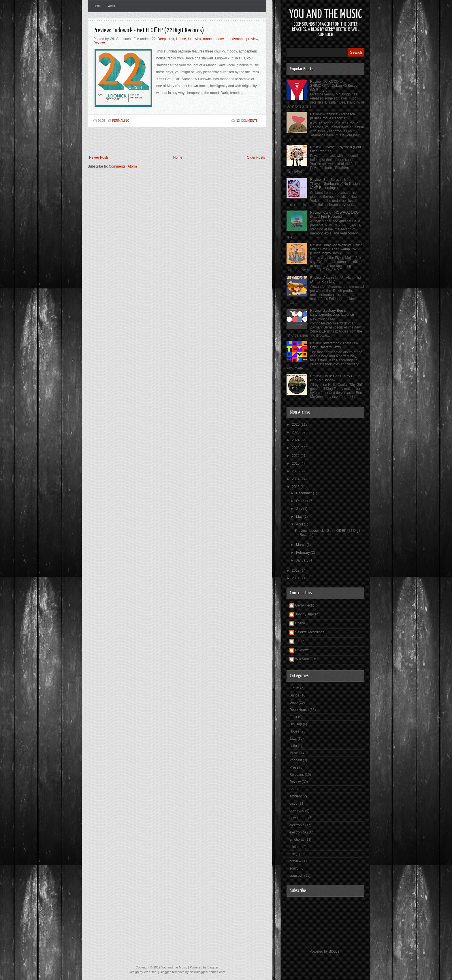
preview (252, 39)
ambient (296, 796)
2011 (296, 578)
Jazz (293, 739)
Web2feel (150, 972)
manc (207, 39)
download (297, 811)
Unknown (302, 650)
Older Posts (256, 157)
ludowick (195, 39)
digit (171, 39)
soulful (294, 868)
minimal (295, 847)
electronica (298, 832)
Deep (162, 39)
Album (294, 688)
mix (292, 854)
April (300, 524)
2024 (296, 440)
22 (154, 39)
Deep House (299, 710)
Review (99, 43)
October (303, 501)
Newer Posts (99, 157)
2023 (296, 448)
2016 (296, 463)
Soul (293, 789)
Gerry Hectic (305, 605)
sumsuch (296, 876)
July (300, 509)
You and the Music (326, 15)
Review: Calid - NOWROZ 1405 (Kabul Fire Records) (335, 215)
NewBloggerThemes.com (207, 972)
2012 (296, 570)
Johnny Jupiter (306, 614)
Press (294, 767)
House (181, 39)
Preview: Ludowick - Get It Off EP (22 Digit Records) (149, 30)
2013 (296, 487)
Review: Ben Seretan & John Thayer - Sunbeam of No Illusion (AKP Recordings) (335, 184)
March (301, 545)
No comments (247, 121)
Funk (293, 717)
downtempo (298, 818)
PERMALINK (120, 121)
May (300, 517)
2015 (296, 471)
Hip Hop (296, 724)
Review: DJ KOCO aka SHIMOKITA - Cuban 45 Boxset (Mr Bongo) (334, 86)
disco (293, 803)
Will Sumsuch (306, 659)
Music (294, 753)
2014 (296, 479)
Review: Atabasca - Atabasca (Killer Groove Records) (333, 116)
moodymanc (235, 39)
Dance (294, 695)
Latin (293, 746)
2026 (296, 425)
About (113, 6)
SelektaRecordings (310, 632)
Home (98, 6)
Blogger (335, 951)
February (303, 553)
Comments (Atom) (123, 166)
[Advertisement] (155, 141)
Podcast (296, 760)
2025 (296, 432)
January (303, 560)
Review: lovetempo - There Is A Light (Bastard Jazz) (334, 345)
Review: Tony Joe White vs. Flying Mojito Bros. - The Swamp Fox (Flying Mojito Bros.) (336, 249)
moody (219, 39)
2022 (296, 456)
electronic (297, 825)
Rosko (300, 623)
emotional (297, 840)
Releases (297, 775)
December (305, 493)
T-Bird (300, 641)
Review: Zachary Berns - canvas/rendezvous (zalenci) (332, 313)
